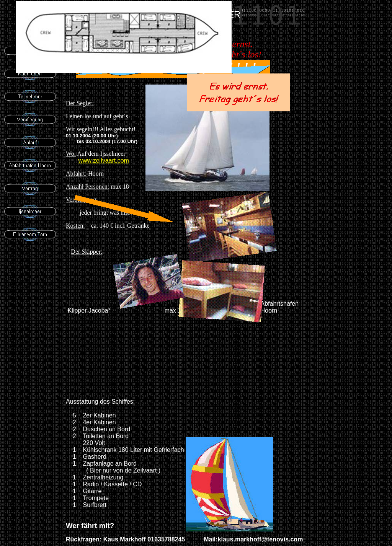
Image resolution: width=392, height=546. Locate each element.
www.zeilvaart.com (103, 161)
